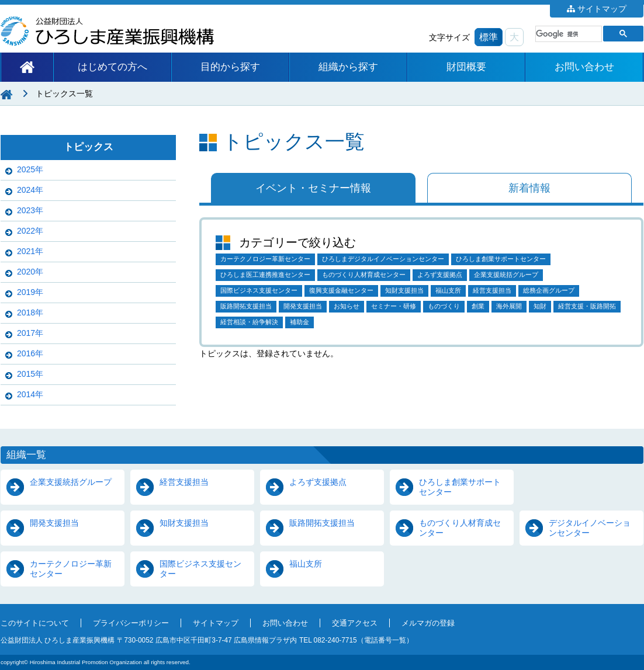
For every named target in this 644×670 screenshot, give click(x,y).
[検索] (567, 34)
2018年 (30, 313)
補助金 (300, 322)
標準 (489, 37)
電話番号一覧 (385, 640)
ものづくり (444, 306)
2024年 (30, 190)
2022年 (30, 231)
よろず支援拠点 (440, 275)
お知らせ (347, 306)
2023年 (30, 210)
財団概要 (466, 67)
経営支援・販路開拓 (587, 306)
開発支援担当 (303, 306)
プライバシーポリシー (131, 623)
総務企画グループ (549, 290)
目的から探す (230, 67)
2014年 (30, 394)
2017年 (30, 333)
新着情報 (529, 188)
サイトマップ (602, 9)
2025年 (30, 169)
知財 (540, 306)
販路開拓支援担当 (246, 306)
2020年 (30, 272)
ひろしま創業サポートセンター (501, 259)
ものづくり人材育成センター (364, 275)
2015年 (30, 374)
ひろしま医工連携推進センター (265, 275)
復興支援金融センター (341, 290)
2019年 (30, 292)
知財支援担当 (404, 290)
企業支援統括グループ (506, 275)
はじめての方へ (112, 67)
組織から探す (348, 67)
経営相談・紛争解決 (249, 322)
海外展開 (509, 306)
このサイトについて (35, 623)
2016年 (30, 353)
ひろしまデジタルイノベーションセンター (383, 259)
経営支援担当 (492, 290)
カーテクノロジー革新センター (265, 259)
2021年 (30, 251)
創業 (478, 306)
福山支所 (448, 290)
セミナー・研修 (394, 306)
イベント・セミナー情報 (313, 188)
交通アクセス (355, 623)
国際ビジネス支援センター (259, 290)
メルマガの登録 (428, 623)
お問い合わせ (584, 67)
